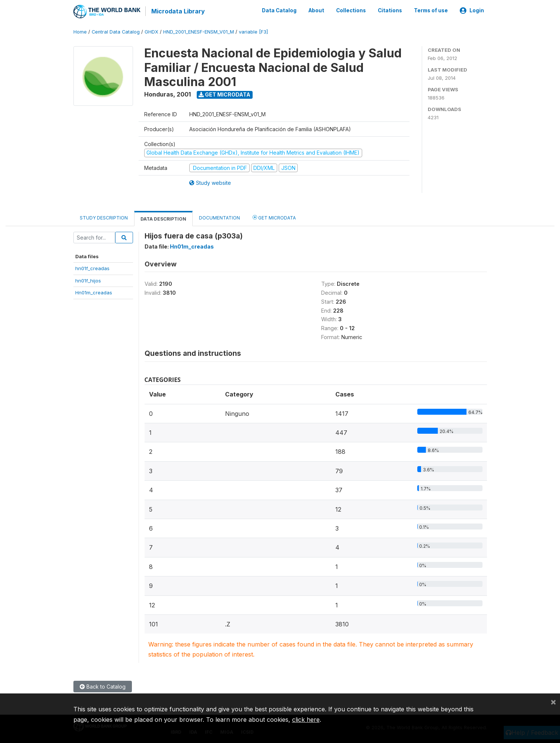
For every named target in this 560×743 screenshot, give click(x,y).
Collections (351, 10)
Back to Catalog (103, 686)
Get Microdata (224, 94)
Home (80, 31)
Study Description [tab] (104, 217)
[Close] (553, 702)
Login (472, 10)
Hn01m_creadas (94, 292)
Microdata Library (178, 11)
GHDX (151, 31)
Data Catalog (279, 10)
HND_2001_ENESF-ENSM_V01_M (199, 31)
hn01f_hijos (88, 280)
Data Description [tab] (163, 219)
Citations (390, 10)
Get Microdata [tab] (274, 217)
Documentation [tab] (219, 217)
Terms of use (431, 10)
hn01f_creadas (92, 268)
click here (306, 720)
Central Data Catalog (116, 31)
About (316, 10)
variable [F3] (253, 31)
